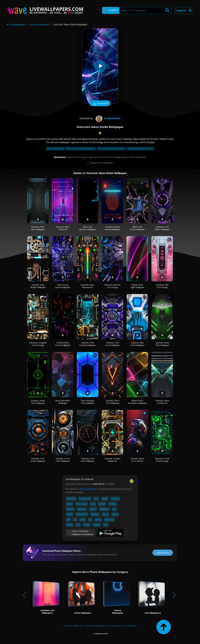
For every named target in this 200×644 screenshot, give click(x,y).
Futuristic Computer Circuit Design (38, 344)
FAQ (125, 626)
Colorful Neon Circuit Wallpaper (63, 344)
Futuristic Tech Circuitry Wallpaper (88, 344)
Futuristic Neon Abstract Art (88, 286)
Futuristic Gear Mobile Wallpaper (38, 286)
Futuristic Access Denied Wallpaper (112, 228)
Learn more (163, 553)
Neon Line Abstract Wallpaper (88, 228)
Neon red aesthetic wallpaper (140, 149)
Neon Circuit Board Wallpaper (63, 286)
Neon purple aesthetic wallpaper (81, 149)
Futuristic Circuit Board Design (162, 460)
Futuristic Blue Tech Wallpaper (137, 344)
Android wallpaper (86, 489)
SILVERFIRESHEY (108, 118)
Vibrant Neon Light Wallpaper (137, 286)
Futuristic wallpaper (40, 25)
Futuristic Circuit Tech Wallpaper (63, 460)
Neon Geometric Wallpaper (63, 402)
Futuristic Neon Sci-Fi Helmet (137, 460)
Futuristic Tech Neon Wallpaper (162, 228)
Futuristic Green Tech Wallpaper (162, 344)
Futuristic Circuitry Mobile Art (112, 460)
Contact (67, 626)
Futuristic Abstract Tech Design (112, 286)
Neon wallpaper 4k (55, 149)
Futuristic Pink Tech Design (162, 286)
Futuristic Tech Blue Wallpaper (38, 228)
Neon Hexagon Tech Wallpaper (88, 402)
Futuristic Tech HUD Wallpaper (88, 460)
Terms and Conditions (95, 626)
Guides (133, 626)
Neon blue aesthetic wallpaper (111, 149)
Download (100, 104)
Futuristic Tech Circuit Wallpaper (112, 344)
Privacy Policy (114, 626)
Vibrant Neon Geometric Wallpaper (137, 402)
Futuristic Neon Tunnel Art (63, 228)
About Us (78, 626)
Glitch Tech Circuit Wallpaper (137, 228)
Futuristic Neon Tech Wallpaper (112, 402)
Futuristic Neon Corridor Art (162, 402)
